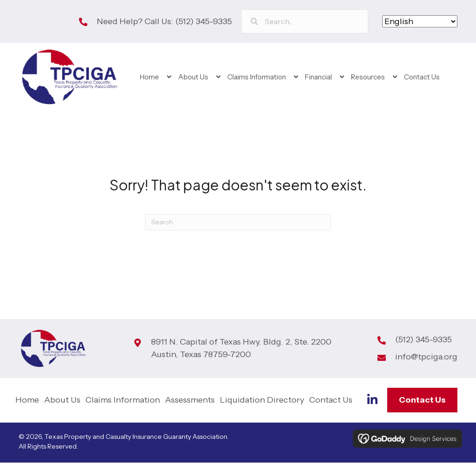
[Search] (238, 223)
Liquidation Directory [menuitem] (262, 400)
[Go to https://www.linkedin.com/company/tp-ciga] (372, 401)
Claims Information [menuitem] (123, 400)
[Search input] (305, 21)
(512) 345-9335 (204, 21)
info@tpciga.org (426, 358)
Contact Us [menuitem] (331, 400)
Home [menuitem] (27, 400)
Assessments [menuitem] (190, 400)
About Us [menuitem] (62, 400)
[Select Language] (420, 21)
